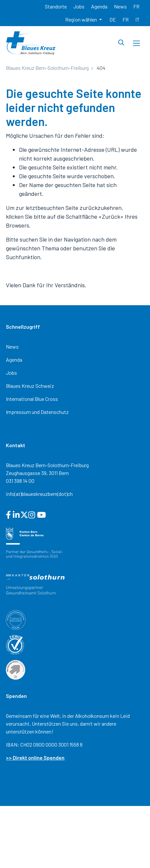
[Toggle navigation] (136, 43)
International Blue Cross (32, 399)
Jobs (11, 373)
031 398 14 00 (20, 481)
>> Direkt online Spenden (35, 758)
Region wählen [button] (82, 19)
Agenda (14, 360)
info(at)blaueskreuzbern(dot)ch (39, 494)
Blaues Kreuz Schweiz (30, 386)
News (12, 347)
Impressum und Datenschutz (37, 412)
